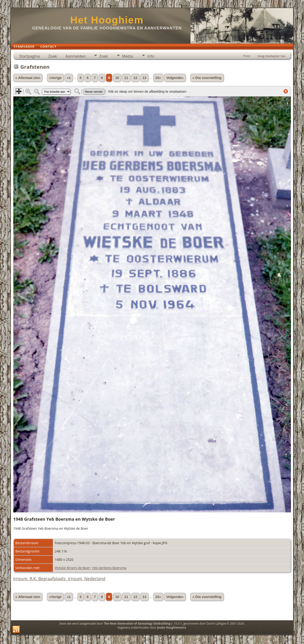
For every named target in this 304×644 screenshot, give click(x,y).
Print (247, 56)
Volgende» (175, 78)
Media (128, 56)
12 (135, 78)
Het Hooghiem (107, 20)
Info (151, 56)
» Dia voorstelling (207, 78)
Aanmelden (75, 56)
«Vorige (55, 78)
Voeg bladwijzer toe (271, 56)
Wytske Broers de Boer (73, 568)
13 (144, 78)
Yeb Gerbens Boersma (109, 568)
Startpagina (30, 56)
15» (158, 78)
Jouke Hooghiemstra (171, 628)
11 (126, 78)
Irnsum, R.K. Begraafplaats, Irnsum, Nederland (59, 579)
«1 (69, 78)
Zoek (52, 56)
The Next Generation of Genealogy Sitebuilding (137, 623)
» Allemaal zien (28, 78)
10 (117, 78)
